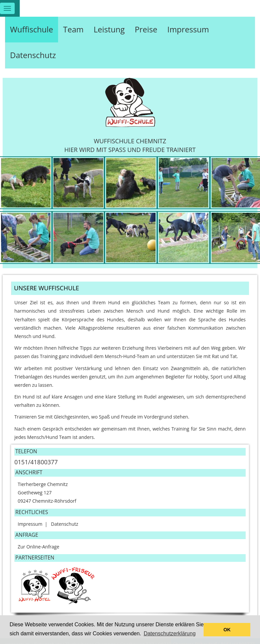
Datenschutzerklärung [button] (170, 633)
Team (73, 29)
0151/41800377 (36, 462)
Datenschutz (33, 55)
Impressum (188, 29)
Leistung (109, 29)
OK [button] (227, 630)
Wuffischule (32, 29)
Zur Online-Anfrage (39, 547)
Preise (146, 29)
